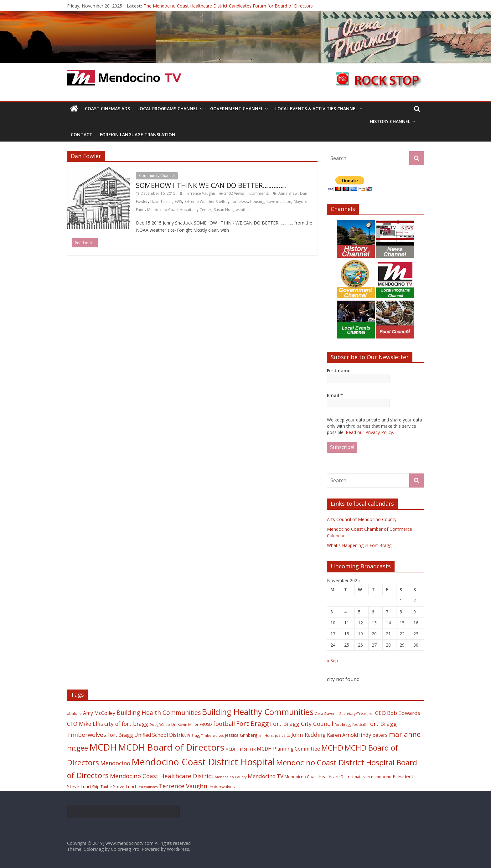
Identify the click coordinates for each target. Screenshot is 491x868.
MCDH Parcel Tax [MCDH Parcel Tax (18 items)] (240, 749)
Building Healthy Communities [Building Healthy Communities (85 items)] (258, 712)
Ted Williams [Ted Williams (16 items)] (147, 787)
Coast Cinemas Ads (107, 108)
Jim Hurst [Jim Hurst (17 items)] (266, 735)
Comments (258, 193)
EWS (178, 201)
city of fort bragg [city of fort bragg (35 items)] (126, 724)
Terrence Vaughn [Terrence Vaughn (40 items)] (183, 786)
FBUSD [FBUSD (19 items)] (206, 724)
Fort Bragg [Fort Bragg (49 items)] (252, 723)
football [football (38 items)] (224, 723)
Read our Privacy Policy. (370, 432)
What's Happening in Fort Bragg (359, 545)
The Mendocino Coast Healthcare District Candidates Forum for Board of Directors (228, 6)
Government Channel (237, 108)
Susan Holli (224, 210)
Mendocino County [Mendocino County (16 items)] (231, 777)
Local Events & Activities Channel (316, 108)
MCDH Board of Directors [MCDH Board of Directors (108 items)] (171, 747)
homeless (239, 201)
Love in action (279, 201)
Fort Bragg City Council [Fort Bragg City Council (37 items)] (302, 724)
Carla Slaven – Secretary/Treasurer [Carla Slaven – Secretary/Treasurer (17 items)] (344, 713)
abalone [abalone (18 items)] (74, 713)
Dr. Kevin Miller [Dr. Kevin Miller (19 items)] (185, 724)
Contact (82, 134)
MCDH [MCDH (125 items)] (103, 747)
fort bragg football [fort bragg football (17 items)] (350, 724)
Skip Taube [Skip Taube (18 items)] (102, 787)
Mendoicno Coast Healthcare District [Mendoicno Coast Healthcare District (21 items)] (319, 777)
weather (243, 210)
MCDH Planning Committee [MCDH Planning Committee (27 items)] (288, 749)
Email (335, 395)
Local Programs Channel (168, 108)
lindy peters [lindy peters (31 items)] (373, 735)
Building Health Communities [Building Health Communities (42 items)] (159, 713)
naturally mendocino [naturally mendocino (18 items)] (373, 777)
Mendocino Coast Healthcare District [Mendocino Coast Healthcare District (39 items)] (162, 776)
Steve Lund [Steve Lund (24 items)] (124, 786)
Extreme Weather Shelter (206, 201)
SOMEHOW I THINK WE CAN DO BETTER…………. (211, 185)
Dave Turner (161, 201)
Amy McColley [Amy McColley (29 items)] (99, 713)
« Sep (332, 661)
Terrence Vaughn (201, 193)
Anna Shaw (288, 193)
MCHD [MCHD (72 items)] (332, 748)
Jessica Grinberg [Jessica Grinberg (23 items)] (241, 735)
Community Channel (157, 176)
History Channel (390, 121)
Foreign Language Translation (138, 134)
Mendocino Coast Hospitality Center (179, 210)
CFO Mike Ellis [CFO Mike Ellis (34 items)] (85, 724)
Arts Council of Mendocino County (362, 519)
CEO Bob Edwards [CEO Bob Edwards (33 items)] (398, 713)
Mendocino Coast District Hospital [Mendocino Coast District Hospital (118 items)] (203, 762)
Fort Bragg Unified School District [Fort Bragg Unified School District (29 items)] (147, 735)
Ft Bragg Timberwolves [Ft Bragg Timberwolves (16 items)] (205, 736)
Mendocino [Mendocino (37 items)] (115, 763)
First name (339, 371)
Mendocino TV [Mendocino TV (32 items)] (266, 776)
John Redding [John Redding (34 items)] (309, 735)
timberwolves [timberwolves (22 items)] (222, 787)
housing (257, 201)
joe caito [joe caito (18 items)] (283, 735)
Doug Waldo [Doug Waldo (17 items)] (160, 724)
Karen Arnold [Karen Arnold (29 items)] (342, 735)
